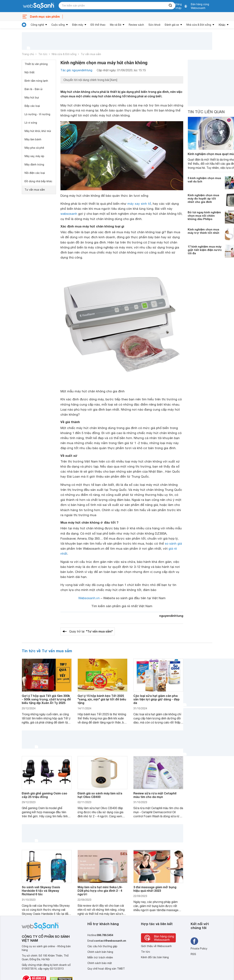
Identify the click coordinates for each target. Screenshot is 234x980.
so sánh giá (173, 544)
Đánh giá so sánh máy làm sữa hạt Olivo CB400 (100, 795)
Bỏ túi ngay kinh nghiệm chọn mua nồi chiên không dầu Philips (204, 216)
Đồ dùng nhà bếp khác (38, 181)
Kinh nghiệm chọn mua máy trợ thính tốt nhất (203, 231)
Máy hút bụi (32, 98)
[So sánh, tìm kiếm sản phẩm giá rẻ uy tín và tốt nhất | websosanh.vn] (39, 6)
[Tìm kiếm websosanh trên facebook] (194, 941)
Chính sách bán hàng (100, 952)
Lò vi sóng (31, 123)
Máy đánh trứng (34, 165)
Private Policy (199, 949)
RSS (193, 954)
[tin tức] (24, 25)
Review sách (136, 25)
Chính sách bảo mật (100, 963)
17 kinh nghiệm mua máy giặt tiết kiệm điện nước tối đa (205, 250)
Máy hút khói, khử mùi (38, 131)
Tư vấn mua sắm (91, 54)
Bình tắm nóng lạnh (36, 81)
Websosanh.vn (89, 598)
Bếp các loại (32, 106)
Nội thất (30, 72)
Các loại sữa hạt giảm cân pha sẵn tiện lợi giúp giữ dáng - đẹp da (156, 699)
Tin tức (43, 54)
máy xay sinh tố (139, 204)
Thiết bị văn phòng (36, 64)
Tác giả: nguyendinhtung (76, 70)
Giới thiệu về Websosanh (156, 946)
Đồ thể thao (98, 25)
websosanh (69, 214)
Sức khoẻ (154, 25)
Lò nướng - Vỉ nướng (37, 114)
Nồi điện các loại (35, 173)
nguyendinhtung (171, 616)
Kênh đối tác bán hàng (155, 957)
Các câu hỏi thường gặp (102, 946)
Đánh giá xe (172, 25)
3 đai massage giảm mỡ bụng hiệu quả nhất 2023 (155, 889)
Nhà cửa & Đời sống (199, 25)
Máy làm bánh (33, 139)
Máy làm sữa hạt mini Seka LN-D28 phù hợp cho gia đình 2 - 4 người (100, 891)
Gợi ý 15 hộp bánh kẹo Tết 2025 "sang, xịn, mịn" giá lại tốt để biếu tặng (102, 699)
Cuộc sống (58, 25)
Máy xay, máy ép (34, 156)
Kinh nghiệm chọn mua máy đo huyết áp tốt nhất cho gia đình (203, 198)
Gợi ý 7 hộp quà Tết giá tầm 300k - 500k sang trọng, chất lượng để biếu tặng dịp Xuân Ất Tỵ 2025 (46, 699)
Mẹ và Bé (116, 25)
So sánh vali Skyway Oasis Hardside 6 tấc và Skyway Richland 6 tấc (41, 891)
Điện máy (78, 25)
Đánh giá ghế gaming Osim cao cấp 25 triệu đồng (44, 795)
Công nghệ (37, 25)
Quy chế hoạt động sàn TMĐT (106, 969)
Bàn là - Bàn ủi (33, 89)
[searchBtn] (171, 6)
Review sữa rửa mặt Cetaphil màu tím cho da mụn (155, 795)
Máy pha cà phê (34, 148)
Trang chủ (28, 54)
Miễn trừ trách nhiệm (100, 957)
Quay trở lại (91, 631)
